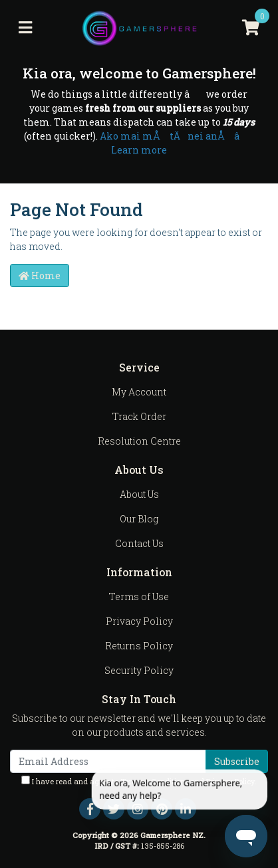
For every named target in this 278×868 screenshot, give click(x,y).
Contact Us (139, 543)
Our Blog (139, 519)
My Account (139, 392)
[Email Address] (108, 761)
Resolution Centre (139, 441)
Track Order (139, 416)
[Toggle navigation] (25, 28)
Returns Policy (139, 646)
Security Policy (139, 670)
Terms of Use (139, 597)
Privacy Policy (139, 621)
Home (40, 275)
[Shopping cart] (251, 28)
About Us (139, 494)
